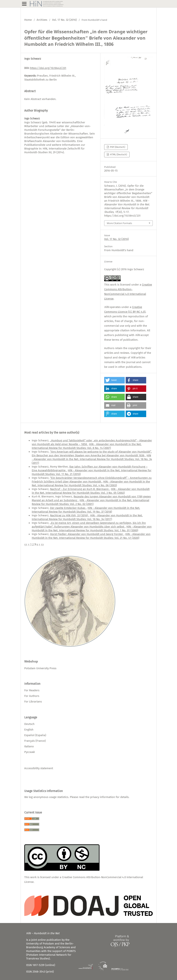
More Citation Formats (119, 223)
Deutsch (29, 724)
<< (26, 544)
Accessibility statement (39, 768)
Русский (29, 752)
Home (28, 20)
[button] (114, 380)
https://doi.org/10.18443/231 (48, 68)
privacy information (103, 797)
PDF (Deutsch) (117, 147)
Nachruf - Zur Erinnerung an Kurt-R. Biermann (80, 489)
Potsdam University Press (40, 668)
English (29, 730)
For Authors (32, 696)
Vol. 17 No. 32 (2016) (64, 20)
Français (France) (35, 741)
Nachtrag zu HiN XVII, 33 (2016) (69, 515)
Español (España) (35, 735)
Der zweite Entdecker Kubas (68, 508)
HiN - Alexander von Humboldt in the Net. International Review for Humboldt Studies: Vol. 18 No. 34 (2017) (92, 459)
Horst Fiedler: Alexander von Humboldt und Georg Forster (87, 534)
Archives (42, 20)
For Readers (32, 690)
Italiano (29, 746)
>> (42, 544)
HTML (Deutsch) (118, 154)
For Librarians (33, 702)
